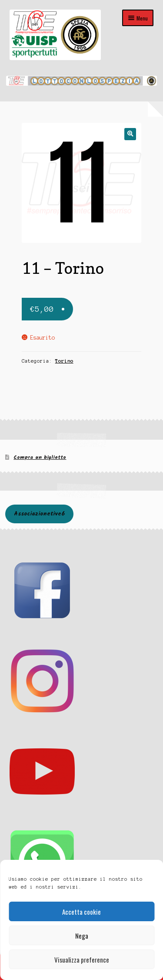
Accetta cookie (81, 912)
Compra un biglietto (40, 457)
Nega (82, 936)
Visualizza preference (82, 960)
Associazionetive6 (39, 514)
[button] (130, 134)
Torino (64, 361)
